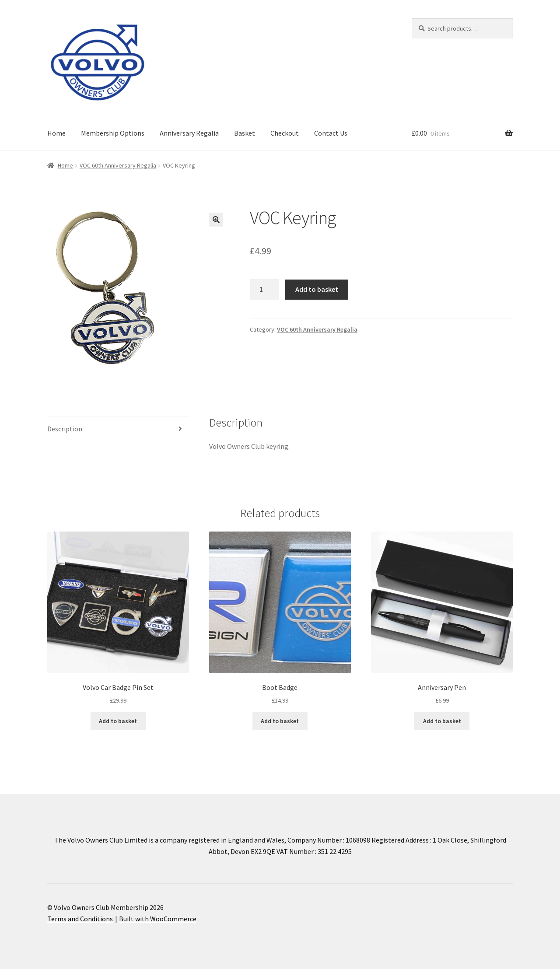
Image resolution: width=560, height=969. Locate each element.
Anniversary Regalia (189, 133)
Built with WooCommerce (158, 919)
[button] (216, 220)
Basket (245, 133)
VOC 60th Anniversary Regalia (118, 165)
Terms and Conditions (80, 919)
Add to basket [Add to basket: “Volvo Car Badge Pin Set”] (118, 721)
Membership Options (113, 133)
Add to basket (317, 289)
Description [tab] (65, 429)
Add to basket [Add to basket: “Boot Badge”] (280, 721)
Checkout (285, 133)
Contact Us (331, 133)
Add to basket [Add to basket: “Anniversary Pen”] (442, 721)
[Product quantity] (265, 290)
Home (56, 133)
